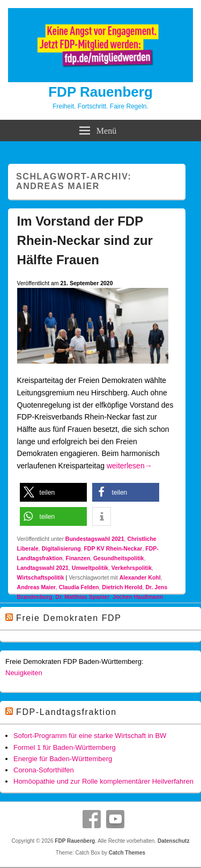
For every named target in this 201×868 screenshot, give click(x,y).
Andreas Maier (36, 587)
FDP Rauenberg (100, 92)
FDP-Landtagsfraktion (66, 712)
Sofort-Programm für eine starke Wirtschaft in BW (90, 736)
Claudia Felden (79, 587)
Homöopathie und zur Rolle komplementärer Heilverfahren (103, 781)
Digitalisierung (61, 548)
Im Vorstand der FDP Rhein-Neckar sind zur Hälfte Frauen (85, 240)
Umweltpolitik (90, 568)
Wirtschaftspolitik (41, 577)
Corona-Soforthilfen (44, 770)
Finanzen (78, 558)
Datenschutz (173, 841)
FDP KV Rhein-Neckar (113, 548)
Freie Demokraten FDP (69, 618)
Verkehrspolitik (132, 568)
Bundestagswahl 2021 (95, 539)
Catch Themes (127, 853)
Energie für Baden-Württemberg (63, 759)
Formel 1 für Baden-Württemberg (65, 747)
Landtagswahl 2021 (43, 568)
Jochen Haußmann (138, 597)
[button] (53, 492)
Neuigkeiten (24, 673)
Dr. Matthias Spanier (82, 597)
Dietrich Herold (122, 587)
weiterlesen (129, 466)
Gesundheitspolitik (119, 558)
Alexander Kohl (140, 577)
